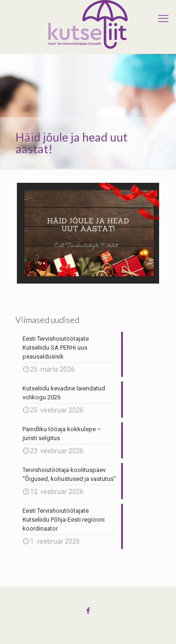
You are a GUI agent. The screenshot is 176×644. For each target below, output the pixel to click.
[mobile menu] (163, 19)
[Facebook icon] (88, 611)
